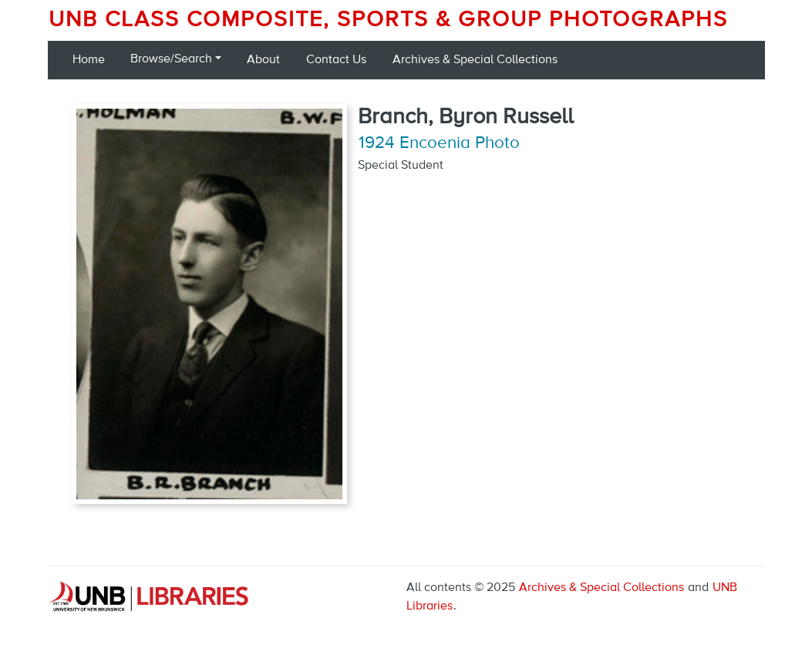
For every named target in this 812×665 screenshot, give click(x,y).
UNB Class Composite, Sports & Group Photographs (388, 20)
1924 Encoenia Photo (439, 143)
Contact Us (336, 60)
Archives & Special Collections (475, 60)
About (263, 60)
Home (89, 60)
